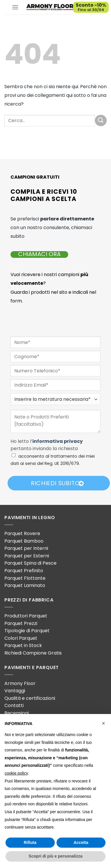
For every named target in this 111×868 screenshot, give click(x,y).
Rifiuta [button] (30, 842)
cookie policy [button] (16, 773)
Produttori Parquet (26, 616)
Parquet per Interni (26, 548)
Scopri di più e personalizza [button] (55, 856)
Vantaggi (15, 691)
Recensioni (17, 713)
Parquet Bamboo (24, 541)
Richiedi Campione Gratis (33, 653)
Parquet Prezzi (21, 623)
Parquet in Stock (23, 645)
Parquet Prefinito (24, 571)
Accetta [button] (81, 842)
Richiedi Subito (57, 483)
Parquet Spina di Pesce (30, 563)
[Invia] (101, 120)
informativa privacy (58, 441)
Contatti (14, 705)
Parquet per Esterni (27, 556)
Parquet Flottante (25, 578)
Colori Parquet (21, 638)
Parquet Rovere (22, 533)
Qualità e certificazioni (30, 698)
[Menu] (15, 7)
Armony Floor (20, 683)
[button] (103, 723)
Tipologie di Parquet (27, 631)
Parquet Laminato (25, 585)
